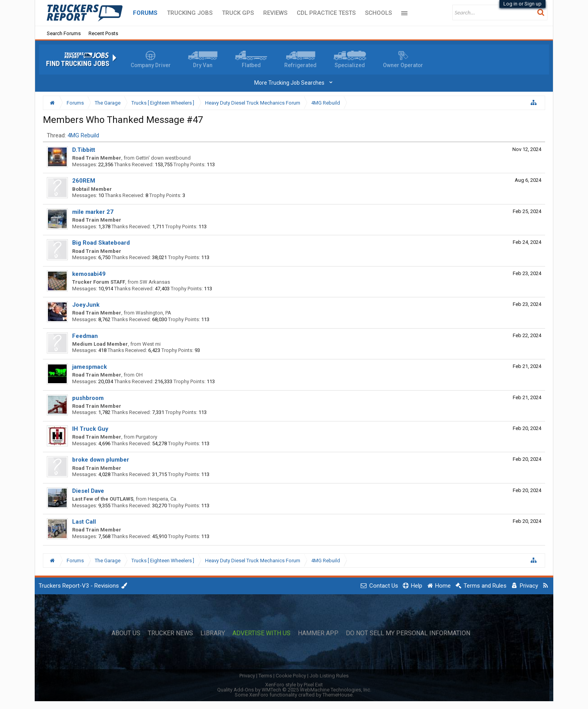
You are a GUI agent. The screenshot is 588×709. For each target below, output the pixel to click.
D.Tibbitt (84, 150)
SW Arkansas (155, 282)
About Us (126, 633)
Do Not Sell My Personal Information (408, 633)
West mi (151, 344)
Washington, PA (153, 313)
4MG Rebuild (83, 135)
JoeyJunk (86, 305)
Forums (145, 13)
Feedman (85, 336)
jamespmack (89, 367)
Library (213, 633)
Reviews (275, 13)
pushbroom (88, 398)
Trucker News (170, 633)
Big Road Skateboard (101, 243)
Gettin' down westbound (163, 158)
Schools (378, 13)
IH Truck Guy (90, 429)
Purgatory (146, 437)
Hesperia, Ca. (163, 499)
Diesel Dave (88, 491)
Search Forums (64, 33)
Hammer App (318, 633)
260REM (84, 181)
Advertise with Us (261, 633)
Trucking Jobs (190, 13)
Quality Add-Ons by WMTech (294, 690)
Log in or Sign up (522, 4)
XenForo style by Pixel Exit (294, 685)
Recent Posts (103, 33)
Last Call (84, 522)
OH (139, 375)
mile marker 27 (93, 212)
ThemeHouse (337, 695)
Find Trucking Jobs (78, 64)
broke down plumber (101, 460)
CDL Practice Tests (326, 13)
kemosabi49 (89, 274)
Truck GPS (238, 13)
